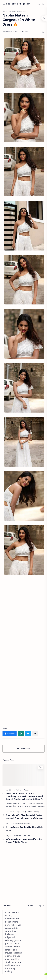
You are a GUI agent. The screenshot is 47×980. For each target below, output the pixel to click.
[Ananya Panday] (21, 811)
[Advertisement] (23, 651)
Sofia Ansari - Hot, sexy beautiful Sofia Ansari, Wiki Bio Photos (24, 841)
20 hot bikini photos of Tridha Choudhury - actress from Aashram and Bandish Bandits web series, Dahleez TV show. (24, 796)
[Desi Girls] (26, 836)
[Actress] (27, 790)
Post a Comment (23, 749)
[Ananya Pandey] (34, 811)
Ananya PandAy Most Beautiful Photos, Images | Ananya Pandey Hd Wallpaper (24, 816)
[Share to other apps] (35, 734)
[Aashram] (20, 790)
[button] (39, 4)
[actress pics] (26, 824)
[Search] (43, 4)
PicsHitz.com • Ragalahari (18, 4)
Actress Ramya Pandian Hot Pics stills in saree (24, 829)
